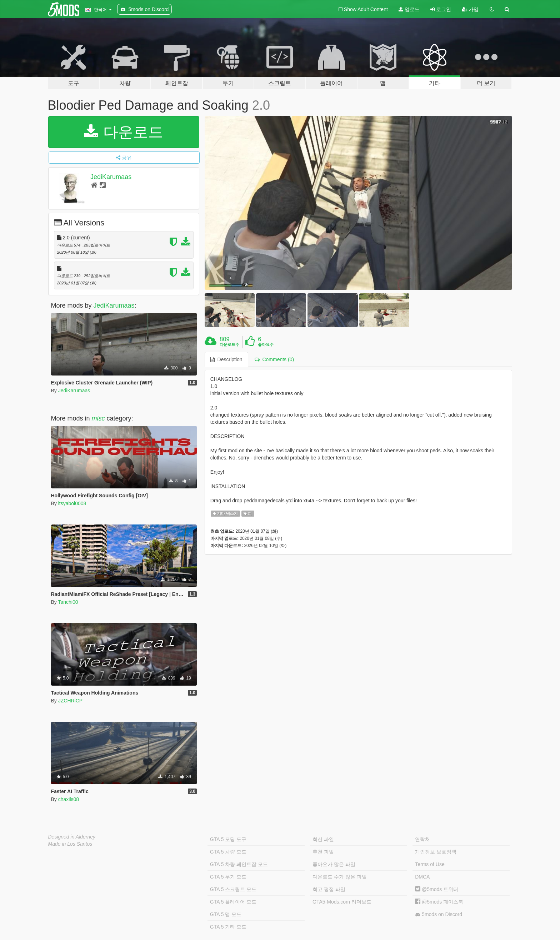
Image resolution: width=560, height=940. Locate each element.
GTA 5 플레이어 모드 (233, 902)
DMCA (422, 877)
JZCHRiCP (70, 701)
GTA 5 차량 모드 (228, 852)
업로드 (409, 9)
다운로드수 (229, 344)
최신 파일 (323, 839)
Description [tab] (226, 359)
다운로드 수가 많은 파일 (340, 877)
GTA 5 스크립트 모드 (233, 889)
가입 (470, 9)
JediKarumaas (111, 177)
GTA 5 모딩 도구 (228, 839)
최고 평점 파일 (329, 889)
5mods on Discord (439, 914)
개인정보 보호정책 (436, 852)
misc (98, 418)
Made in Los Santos (70, 844)
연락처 (422, 839)
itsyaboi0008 (72, 503)
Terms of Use (430, 864)
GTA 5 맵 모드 (226, 914)
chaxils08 (69, 799)
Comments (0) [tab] (274, 359)
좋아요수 (266, 344)
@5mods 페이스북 (439, 902)
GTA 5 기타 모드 (228, 927)
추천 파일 (323, 852)
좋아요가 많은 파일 (334, 864)
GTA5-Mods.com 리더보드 (342, 902)
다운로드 (124, 132)
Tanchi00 (68, 602)
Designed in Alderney (72, 837)
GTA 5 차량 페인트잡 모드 (239, 864)
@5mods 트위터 (437, 889)
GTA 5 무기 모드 (228, 877)
